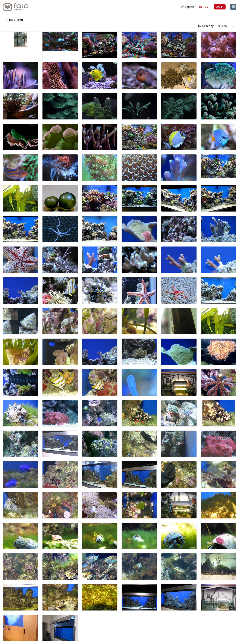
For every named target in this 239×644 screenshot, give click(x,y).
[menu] (233, 7)
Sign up (204, 7)
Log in (220, 7)
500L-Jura (14, 20)
